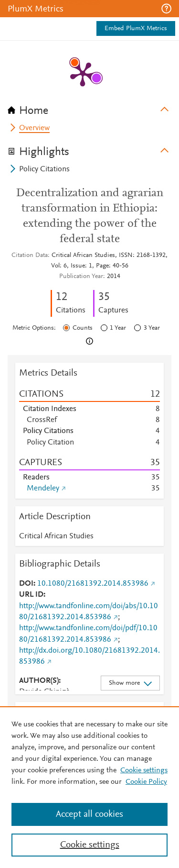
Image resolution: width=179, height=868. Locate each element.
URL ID (31, 595)
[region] (89, 787)
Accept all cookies (89, 814)
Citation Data (30, 256)
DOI (26, 584)
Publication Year (81, 277)
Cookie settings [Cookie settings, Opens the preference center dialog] (90, 845)
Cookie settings (144, 770)
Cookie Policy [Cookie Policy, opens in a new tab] (146, 782)
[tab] (89, 108)
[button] (166, 9)
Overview (34, 128)
